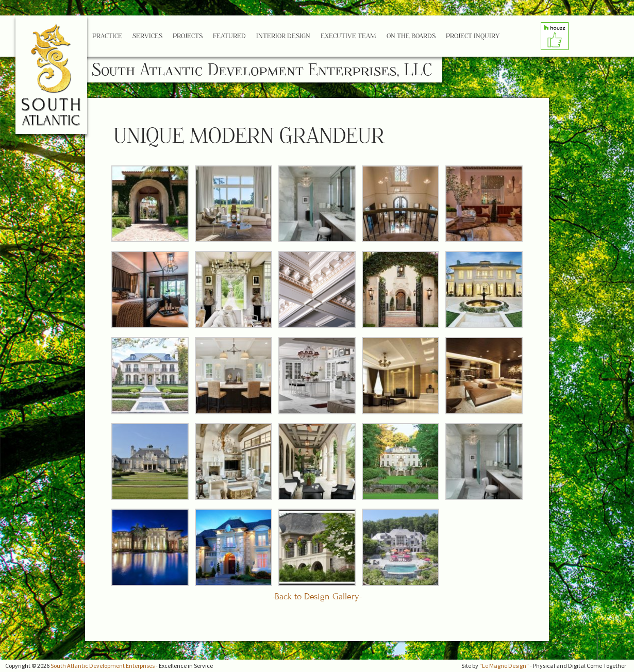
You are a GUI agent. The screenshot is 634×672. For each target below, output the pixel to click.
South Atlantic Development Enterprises (103, 666)
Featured (229, 36)
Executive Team (348, 36)
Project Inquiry (473, 36)
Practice (107, 36)
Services (147, 36)
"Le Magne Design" (504, 666)
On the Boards (411, 36)
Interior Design (283, 36)
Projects (188, 36)
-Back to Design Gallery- (317, 597)
